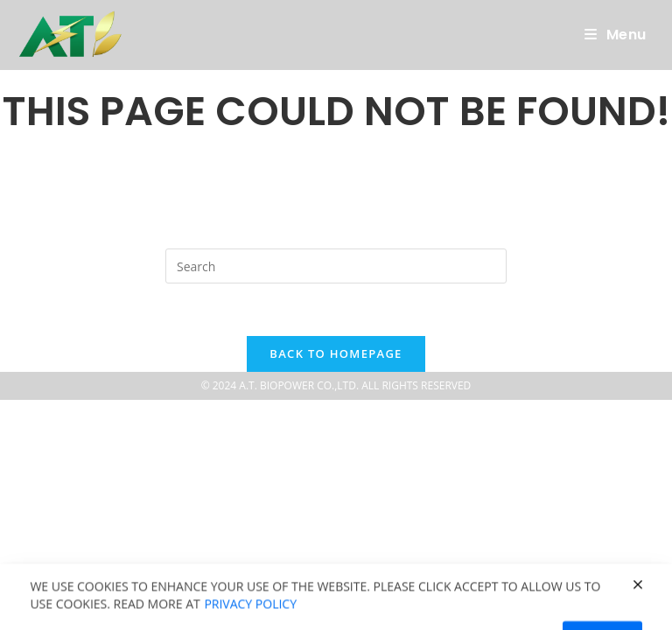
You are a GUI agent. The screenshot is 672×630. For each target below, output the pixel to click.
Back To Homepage (336, 353)
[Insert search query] (336, 266)
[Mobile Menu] (616, 35)
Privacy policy (250, 619)
